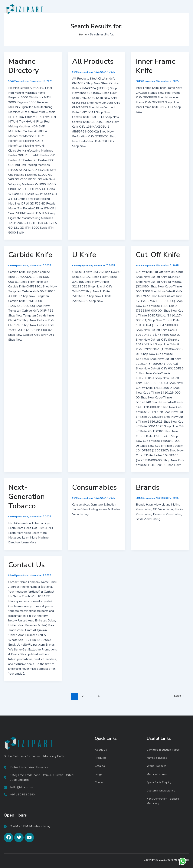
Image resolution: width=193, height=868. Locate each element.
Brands (148, 487)
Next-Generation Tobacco (26, 497)
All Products (93, 61)
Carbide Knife (30, 255)
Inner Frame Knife (156, 66)
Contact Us (26, 565)
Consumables (94, 487)
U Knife (84, 255)
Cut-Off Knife (158, 255)
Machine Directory (24, 66)
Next (179, 696)
